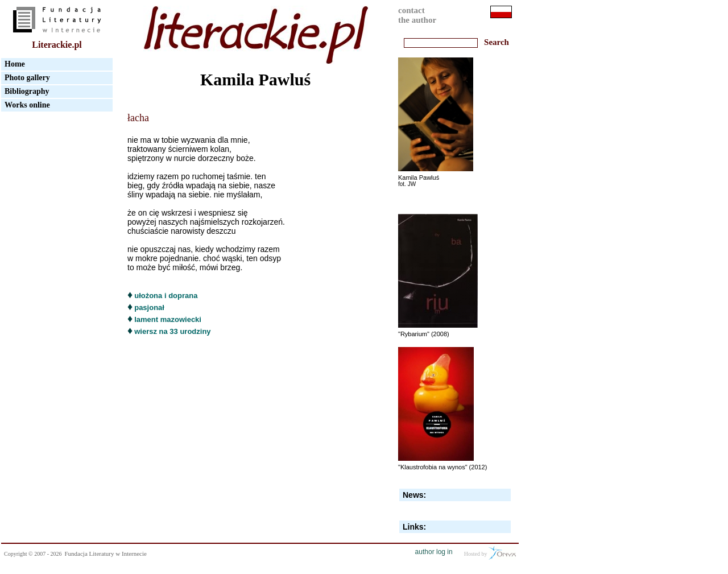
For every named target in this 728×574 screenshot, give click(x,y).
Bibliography (27, 91)
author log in (434, 552)
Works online (27, 105)
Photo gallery (27, 78)
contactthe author (417, 15)
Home (15, 64)
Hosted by (490, 553)
